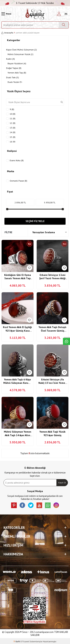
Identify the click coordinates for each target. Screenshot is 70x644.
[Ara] (64, 25)
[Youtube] (39, 505)
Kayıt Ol (62, 483)
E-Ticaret (25, 641)
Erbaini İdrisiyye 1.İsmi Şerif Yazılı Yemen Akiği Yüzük (52, 277)
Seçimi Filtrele (35, 221)
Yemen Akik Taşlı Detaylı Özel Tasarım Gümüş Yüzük (52, 329)
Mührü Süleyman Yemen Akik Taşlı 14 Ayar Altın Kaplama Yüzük (18, 434)
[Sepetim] (65, 14)
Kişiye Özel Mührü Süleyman (22, 50)
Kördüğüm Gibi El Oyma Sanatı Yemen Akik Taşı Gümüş (18, 277)
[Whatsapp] (48, 505)
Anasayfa (7, 33)
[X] (31, 505)
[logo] (35, 14)
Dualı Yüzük (15, 82)
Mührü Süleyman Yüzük (20, 54)
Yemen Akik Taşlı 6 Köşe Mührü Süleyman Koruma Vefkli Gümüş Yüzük (18, 381)
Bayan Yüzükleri (17, 64)
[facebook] (22, 505)
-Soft (17, 641)
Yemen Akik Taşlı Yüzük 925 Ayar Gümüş (52, 433)
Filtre (8, 232)
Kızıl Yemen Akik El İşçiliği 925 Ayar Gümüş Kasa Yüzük (17, 329)
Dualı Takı (13, 77)
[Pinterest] (14, 505)
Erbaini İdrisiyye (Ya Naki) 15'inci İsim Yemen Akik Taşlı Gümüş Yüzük (52, 381)
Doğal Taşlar (14, 68)
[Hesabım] (59, 14)
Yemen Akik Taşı (17, 73)
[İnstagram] (56, 505)
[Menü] (6, 14)
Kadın (10, 59)
